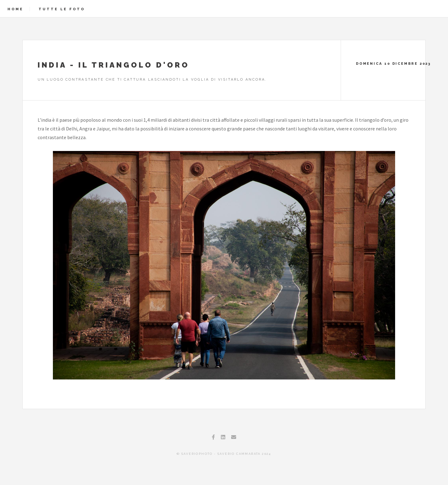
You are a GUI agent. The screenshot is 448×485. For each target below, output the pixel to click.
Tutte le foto (62, 9)
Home (15, 9)
